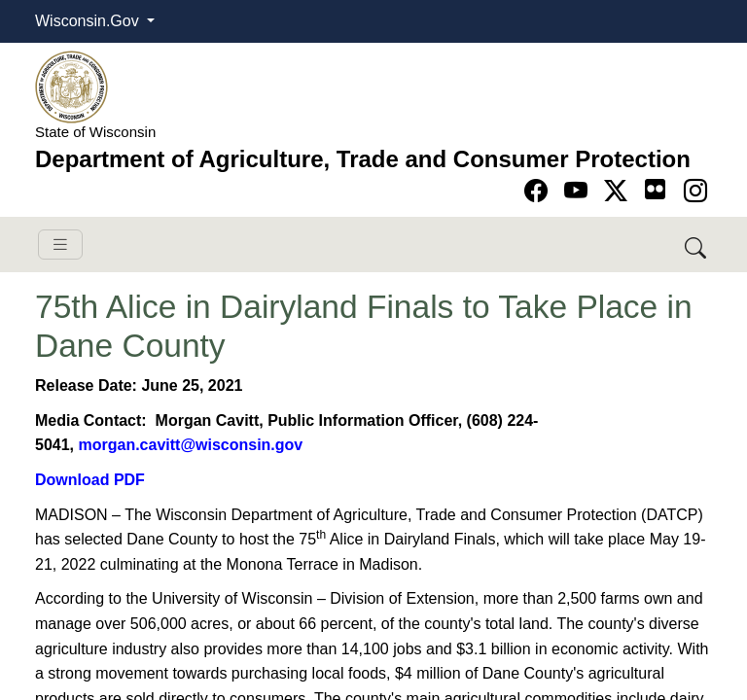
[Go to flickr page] (655, 189)
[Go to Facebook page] (539, 191)
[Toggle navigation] (60, 245)
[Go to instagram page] (695, 191)
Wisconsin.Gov (89, 21)
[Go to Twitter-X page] (619, 191)
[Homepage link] (71, 86)
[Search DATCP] (697, 245)
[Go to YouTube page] (579, 191)
